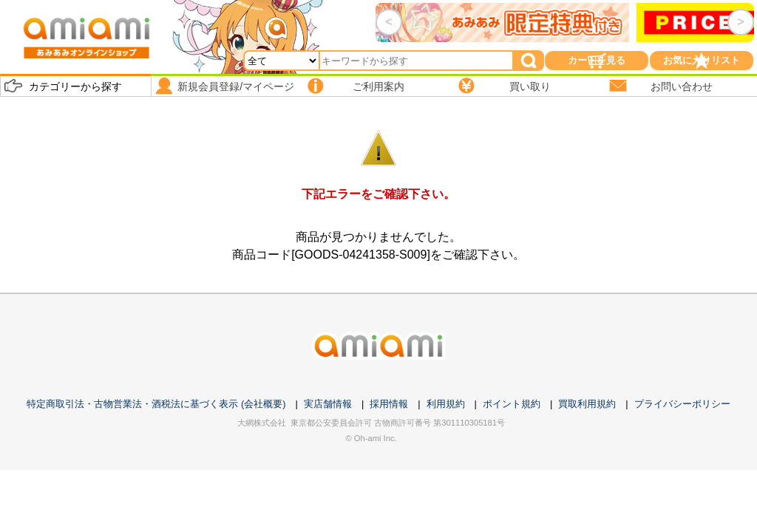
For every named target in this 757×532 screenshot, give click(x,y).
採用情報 (389, 404)
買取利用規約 (587, 404)
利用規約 (446, 404)
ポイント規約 (512, 404)
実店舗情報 (328, 404)
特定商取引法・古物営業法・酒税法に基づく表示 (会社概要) (156, 404)
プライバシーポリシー (682, 404)
